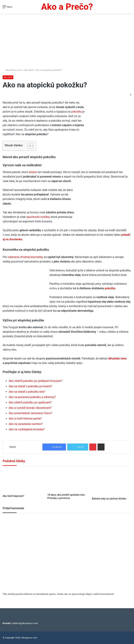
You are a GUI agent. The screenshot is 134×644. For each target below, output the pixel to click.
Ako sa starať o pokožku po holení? (30, 386)
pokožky (110, 288)
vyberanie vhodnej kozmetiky (25, 257)
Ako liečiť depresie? (13, 496)
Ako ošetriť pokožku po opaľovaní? (30, 402)
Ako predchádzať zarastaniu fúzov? (30, 413)
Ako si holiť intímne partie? (25, 419)
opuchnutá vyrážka (38, 217)
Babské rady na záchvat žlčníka (109, 499)
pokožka (76, 112)
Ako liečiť (29, 70)
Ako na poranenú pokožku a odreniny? (32, 397)
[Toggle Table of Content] (29, 146)
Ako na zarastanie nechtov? (26, 424)
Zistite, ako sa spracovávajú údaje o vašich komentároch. (86, 594)
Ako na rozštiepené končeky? (27, 429)
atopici (33, 172)
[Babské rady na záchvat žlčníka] (112, 482)
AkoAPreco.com (12, 70)
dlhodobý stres (117, 358)
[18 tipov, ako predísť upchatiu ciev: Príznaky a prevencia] (67, 480)
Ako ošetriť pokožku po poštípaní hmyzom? (36, 381)
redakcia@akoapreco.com (25, 623)
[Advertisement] (67, 40)
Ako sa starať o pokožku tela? (27, 392)
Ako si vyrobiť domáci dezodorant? (30, 408)
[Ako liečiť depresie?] (22, 481)
